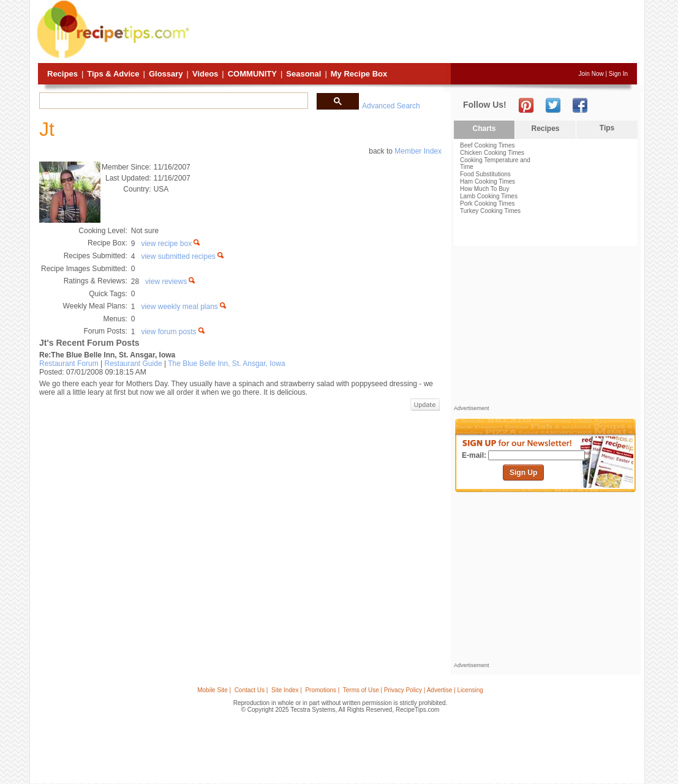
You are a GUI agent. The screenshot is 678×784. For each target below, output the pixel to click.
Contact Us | (251, 690)
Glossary (166, 74)
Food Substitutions (485, 174)
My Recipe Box (359, 74)
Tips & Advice (113, 74)
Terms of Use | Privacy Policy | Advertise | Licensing (413, 690)
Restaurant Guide (134, 364)
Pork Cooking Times (487, 203)
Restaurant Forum (69, 364)
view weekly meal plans (184, 307)
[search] (172, 101)
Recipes (62, 74)
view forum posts (173, 332)
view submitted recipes (183, 256)
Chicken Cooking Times (492, 153)
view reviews (171, 282)
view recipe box (171, 244)
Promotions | (322, 690)
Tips (607, 128)
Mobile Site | (214, 690)
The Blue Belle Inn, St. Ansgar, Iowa (226, 364)
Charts (484, 129)
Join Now (591, 74)
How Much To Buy (484, 189)
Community (252, 74)
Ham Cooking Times (488, 181)
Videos (205, 74)
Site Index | (287, 690)
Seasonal (303, 74)
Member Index (418, 151)
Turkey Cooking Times (490, 211)
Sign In (618, 74)
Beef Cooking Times (488, 145)
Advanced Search (391, 106)
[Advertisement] (415, 32)
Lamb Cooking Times (489, 196)
